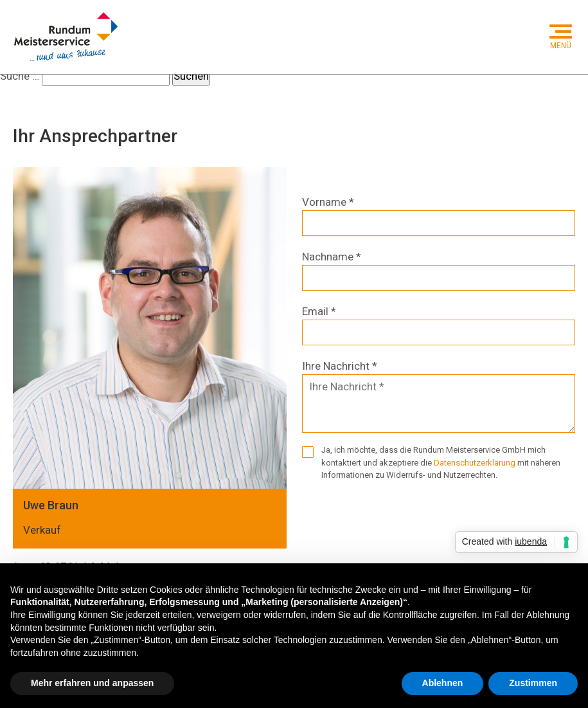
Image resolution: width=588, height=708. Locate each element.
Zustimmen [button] (533, 683)
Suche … (20, 76)
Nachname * (332, 257)
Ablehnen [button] (443, 683)
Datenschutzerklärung (475, 463)
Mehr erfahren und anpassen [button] (92, 683)
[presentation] (400, 518)
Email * (319, 311)
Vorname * (328, 202)
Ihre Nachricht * (340, 366)
